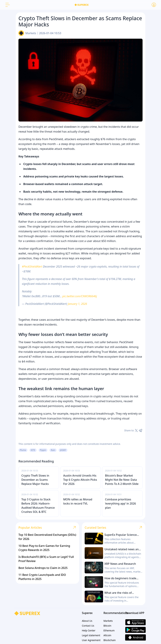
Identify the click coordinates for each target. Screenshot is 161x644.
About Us (87, 621)
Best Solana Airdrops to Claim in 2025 (43, 568)
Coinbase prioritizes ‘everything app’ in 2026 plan (120, 503)
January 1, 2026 (77, 304)
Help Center (89, 630)
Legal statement (91, 635)
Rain (53, 450)
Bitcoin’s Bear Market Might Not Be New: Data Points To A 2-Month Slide (122, 480)
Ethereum (109, 630)
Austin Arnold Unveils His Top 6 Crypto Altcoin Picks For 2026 (80, 480)
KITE (33, 450)
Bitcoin (107, 626)
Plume (23, 450)
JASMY (63, 450)
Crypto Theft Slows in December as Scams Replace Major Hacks (35, 480)
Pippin (43, 450)
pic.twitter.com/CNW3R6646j (80, 296)
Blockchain (110, 640)
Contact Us (88, 626)
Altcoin (107, 635)
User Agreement (91, 640)
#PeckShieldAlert (32, 267)
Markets (31, 33)
